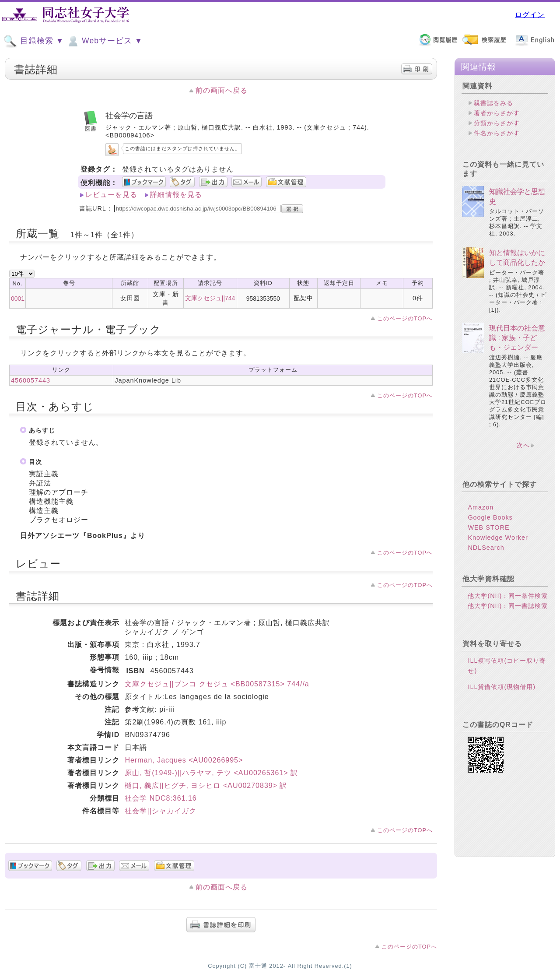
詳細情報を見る (176, 195)
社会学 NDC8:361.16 (161, 798)
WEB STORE (488, 527)
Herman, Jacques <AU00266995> (184, 760)
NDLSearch (486, 548)
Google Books (490, 517)
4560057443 (31, 380)
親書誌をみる (493, 103)
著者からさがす (497, 113)
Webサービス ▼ (104, 41)
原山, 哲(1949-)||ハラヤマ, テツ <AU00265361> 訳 (211, 773)
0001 (18, 299)
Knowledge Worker (498, 538)
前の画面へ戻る (222, 90)
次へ (523, 445)
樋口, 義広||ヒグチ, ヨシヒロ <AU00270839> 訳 (206, 785)
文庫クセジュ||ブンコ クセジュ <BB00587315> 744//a (217, 684)
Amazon (481, 507)
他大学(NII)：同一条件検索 (508, 596)
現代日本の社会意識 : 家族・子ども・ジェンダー (517, 338)
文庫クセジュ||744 (210, 298)
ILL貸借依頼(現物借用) (502, 687)
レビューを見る (111, 195)
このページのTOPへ (405, 318)
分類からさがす (497, 123)
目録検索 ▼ (34, 41)
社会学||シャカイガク (160, 811)
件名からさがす (497, 133)
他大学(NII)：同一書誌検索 (508, 606)
